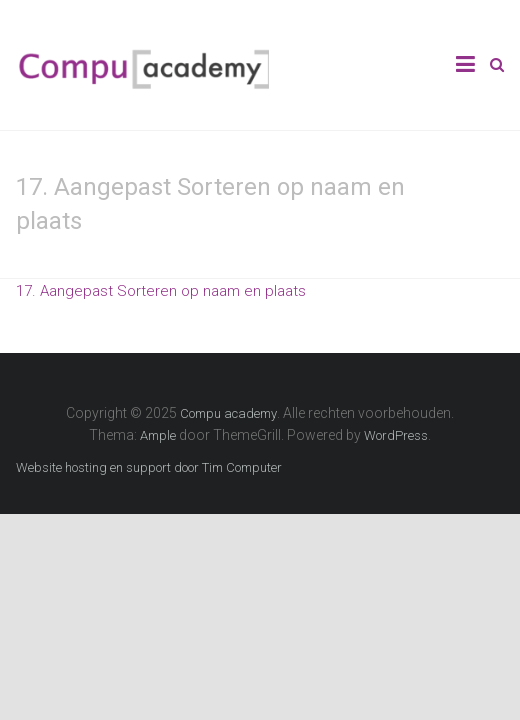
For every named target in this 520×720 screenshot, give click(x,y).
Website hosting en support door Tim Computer (149, 467)
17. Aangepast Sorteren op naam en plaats (161, 291)
